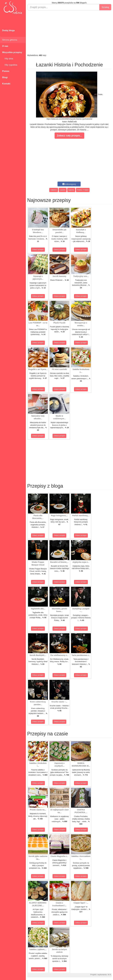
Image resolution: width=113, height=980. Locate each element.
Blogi (5, 77)
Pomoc (6, 71)
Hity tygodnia (10, 65)
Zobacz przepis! (38, 250)
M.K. (110, 975)
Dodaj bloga (8, 30)
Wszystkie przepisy (12, 52)
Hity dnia (8, 59)
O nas (5, 46)
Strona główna (10, 40)
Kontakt (6, 84)
